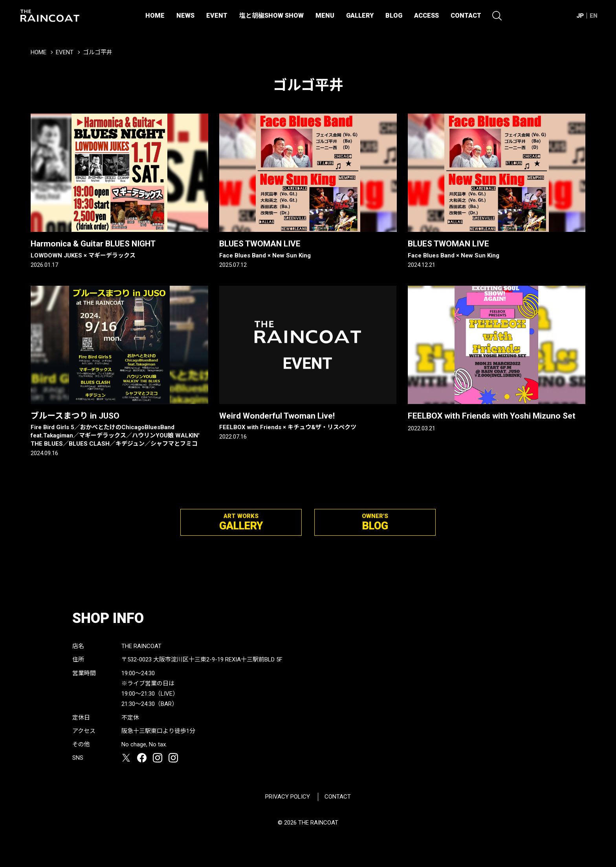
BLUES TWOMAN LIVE (308, 249)
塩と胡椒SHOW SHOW (271, 16)
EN (594, 16)
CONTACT (466, 16)
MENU (325, 16)
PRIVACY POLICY (288, 797)
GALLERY (360, 16)
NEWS (185, 16)
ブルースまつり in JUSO (119, 430)
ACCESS (426, 16)
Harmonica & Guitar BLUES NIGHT (119, 249)
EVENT (217, 16)
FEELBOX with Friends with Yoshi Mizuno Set (492, 416)
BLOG (394, 16)
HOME (155, 16)
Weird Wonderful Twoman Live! (308, 421)
